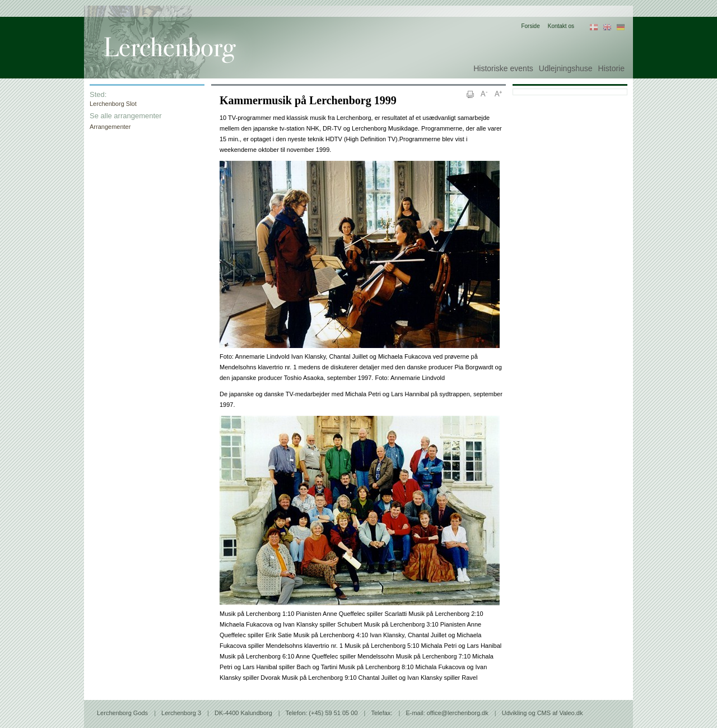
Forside (530, 26)
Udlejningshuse (566, 68)
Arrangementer (110, 127)
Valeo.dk (571, 713)
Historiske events (503, 68)
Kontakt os (561, 26)
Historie (611, 68)
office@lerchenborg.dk (458, 713)
